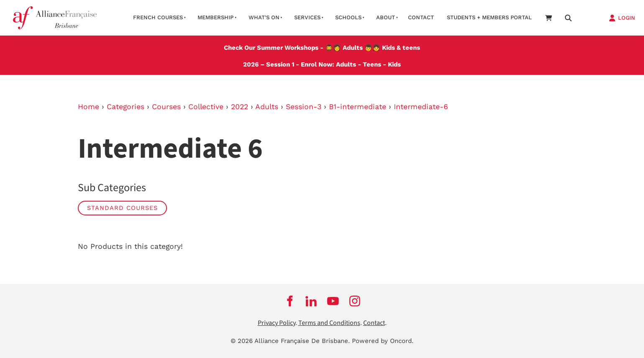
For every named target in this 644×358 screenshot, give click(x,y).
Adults (353, 48)
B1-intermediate (358, 107)
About (386, 17)
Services (307, 17)
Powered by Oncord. (383, 341)
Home (89, 107)
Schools (348, 17)
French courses (158, 17)
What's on (264, 17)
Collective (206, 107)
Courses (166, 107)
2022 (240, 107)
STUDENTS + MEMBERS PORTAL (489, 17)
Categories (126, 107)
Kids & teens (401, 48)
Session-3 (304, 107)
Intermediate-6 (421, 107)
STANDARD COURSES (122, 208)
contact (421, 17)
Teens (372, 64)
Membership (216, 17)
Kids (394, 64)
